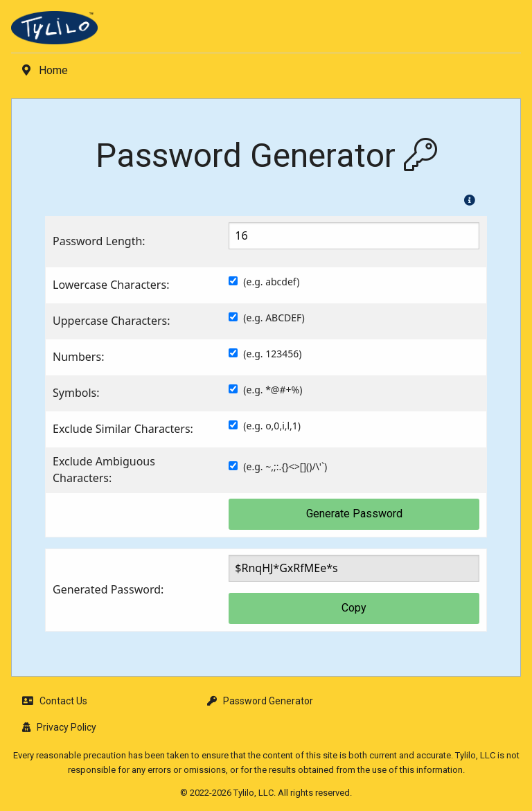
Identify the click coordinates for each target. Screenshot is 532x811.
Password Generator (260, 701)
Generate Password (354, 514)
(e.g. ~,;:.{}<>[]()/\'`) (285, 466)
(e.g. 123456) (272, 354)
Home (45, 70)
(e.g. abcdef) (271, 282)
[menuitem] (266, 32)
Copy (354, 608)
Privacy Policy (59, 727)
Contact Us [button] (55, 701)
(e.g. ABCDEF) (274, 318)
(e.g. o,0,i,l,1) (272, 426)
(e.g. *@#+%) (273, 390)
